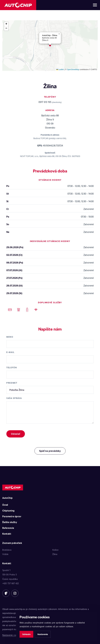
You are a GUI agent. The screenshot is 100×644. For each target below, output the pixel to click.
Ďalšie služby (10, 522)
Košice (55, 550)
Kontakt (7, 534)
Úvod (5, 505)
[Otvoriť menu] (95, 5)
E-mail (10, 352)
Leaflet (60, 70)
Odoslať (16, 434)
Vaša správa (14, 398)
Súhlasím (26, 634)
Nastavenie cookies (11, 635)
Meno (10, 337)
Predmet (12, 383)
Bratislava (7, 550)
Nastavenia (43, 634)
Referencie (8, 528)
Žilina (55, 554)
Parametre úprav (12, 516)
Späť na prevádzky (50, 451)
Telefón (12, 367)
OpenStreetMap (73, 70)
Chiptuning (8, 511)
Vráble (5, 554)
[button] (50, 46)
